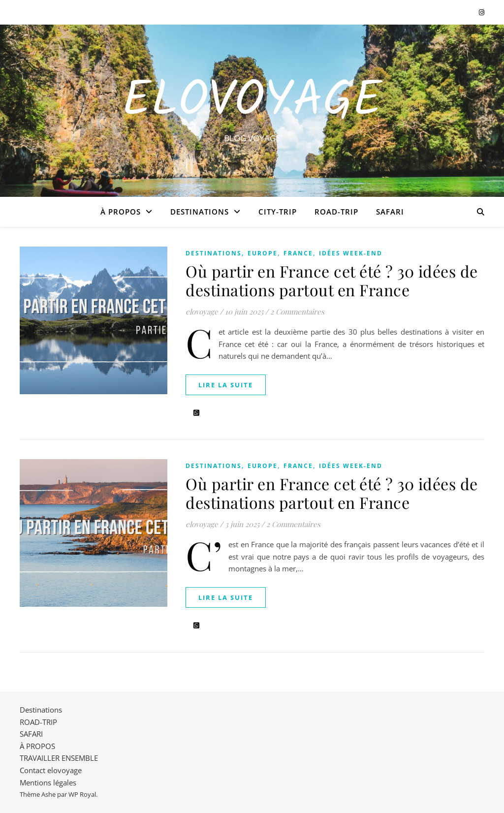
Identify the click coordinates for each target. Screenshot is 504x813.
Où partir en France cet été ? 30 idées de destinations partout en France (332, 280)
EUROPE (263, 253)
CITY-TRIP (278, 212)
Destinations (200, 212)
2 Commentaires (297, 312)
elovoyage (202, 312)
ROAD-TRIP (336, 212)
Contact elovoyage (51, 770)
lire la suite (226, 385)
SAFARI (390, 212)
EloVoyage (252, 102)
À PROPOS (121, 212)
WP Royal (82, 794)
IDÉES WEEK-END (351, 253)
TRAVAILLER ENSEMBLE (59, 758)
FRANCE (298, 253)
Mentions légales (48, 782)
